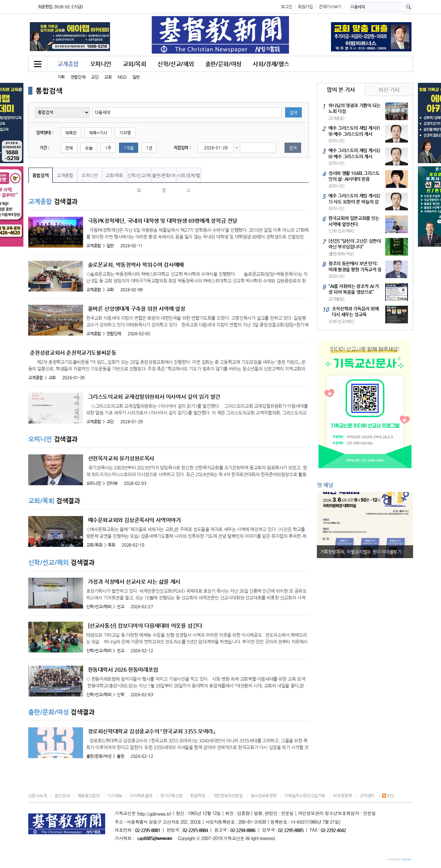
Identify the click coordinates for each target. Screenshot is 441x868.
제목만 (71, 133)
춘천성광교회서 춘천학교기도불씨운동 (73, 353)
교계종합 (68, 64)
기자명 (125, 133)
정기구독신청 (171, 796)
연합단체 (78, 77)
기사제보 (114, 796)
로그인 (287, 7)
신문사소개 (38, 796)
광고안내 (62, 796)
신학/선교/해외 (176, 64)
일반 (136, 77)
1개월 (129, 148)
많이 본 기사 (341, 90)
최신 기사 (389, 90)
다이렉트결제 (141, 796)
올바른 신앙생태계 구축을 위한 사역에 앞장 (137, 309)
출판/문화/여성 (223, 64)
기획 (61, 77)
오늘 (89, 148)
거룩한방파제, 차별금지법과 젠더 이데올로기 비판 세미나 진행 (367, 552)
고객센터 (367, 796)
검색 (293, 113)
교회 (108, 77)
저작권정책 (342, 796)
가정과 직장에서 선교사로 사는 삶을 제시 (134, 582)
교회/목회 (135, 64)
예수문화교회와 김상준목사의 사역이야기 (134, 520)
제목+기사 (98, 133)
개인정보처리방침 (228, 796)
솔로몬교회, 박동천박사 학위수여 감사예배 (136, 265)
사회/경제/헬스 (271, 64)
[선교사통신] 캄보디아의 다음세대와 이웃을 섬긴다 (145, 626)
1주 (108, 148)
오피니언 (101, 64)
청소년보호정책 (263, 796)
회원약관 (198, 796)
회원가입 (305, 7)
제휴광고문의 (89, 796)
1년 (149, 148)
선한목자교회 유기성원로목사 (121, 458)
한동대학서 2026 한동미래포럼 (123, 670)
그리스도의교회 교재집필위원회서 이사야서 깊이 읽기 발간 (154, 397)
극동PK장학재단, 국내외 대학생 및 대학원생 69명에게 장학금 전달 (163, 221)
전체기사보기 (330, 7)
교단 (95, 77)
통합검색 (40, 175)
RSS (388, 796)
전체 (69, 148)
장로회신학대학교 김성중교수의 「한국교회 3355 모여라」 (151, 731)
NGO (122, 77)
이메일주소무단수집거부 (305, 796)
